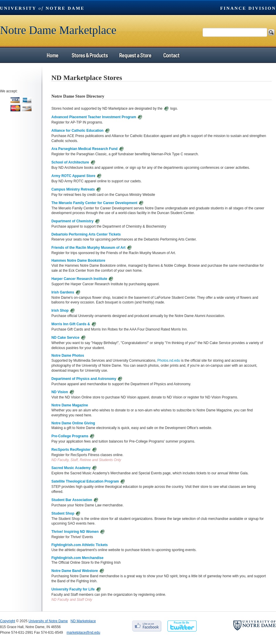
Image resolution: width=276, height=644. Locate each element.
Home (53, 55)
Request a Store (135, 55)
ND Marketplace (83, 621)
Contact (171, 55)
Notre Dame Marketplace (58, 30)
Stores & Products (90, 55)
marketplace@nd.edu (83, 633)
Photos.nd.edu (169, 361)
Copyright (7, 621)
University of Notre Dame (48, 621)
